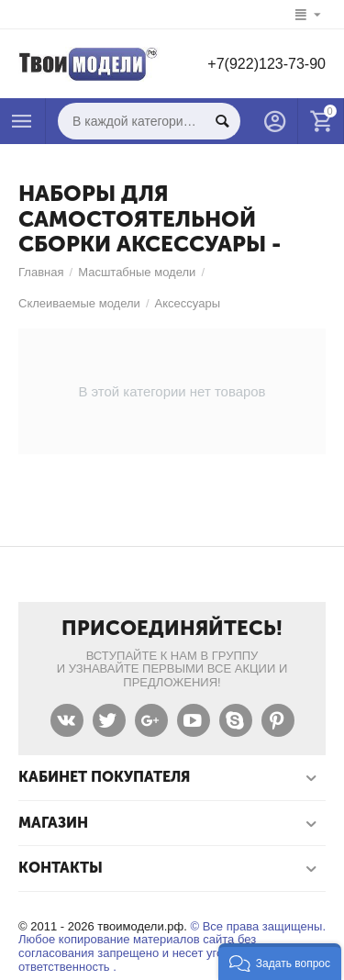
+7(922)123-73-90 (266, 64)
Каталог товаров (22, 121)
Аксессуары (188, 303)
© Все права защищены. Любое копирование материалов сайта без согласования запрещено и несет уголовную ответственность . (172, 947)
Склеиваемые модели (79, 303)
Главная (41, 272)
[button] (280, 962)
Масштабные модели (137, 272)
